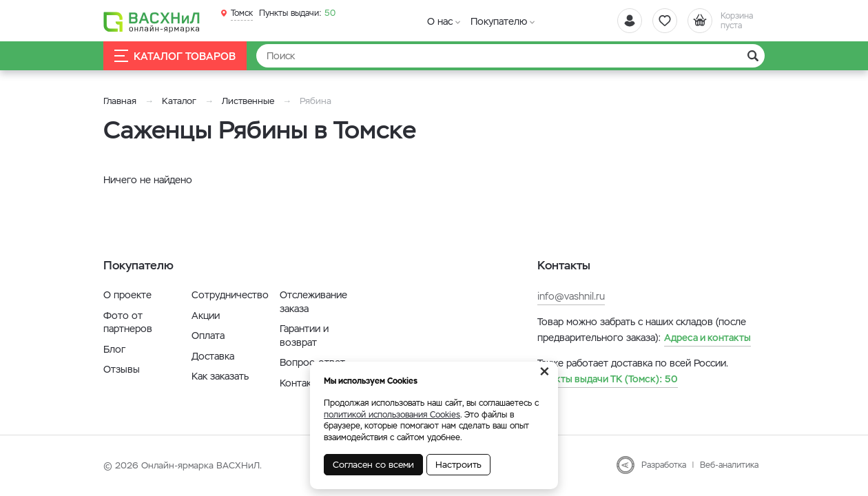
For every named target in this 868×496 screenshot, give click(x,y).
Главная (120, 101)
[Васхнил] (152, 21)
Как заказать (220, 376)
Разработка (664, 465)
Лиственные (248, 101)
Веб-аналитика (729, 465)
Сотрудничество (230, 295)
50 (297, 13)
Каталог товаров (175, 56)
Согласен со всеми (373, 465)
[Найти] (510, 56)
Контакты (301, 383)
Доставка (213, 356)
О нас (440, 21)
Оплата (208, 335)
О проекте (127, 295)
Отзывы (122, 369)
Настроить (458, 465)
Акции (206, 316)
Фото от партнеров (128, 322)
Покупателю (499, 21)
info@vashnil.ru (571, 296)
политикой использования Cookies (392, 415)
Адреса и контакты (707, 338)
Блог (114, 349)
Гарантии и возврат (304, 335)
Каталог (179, 101)
